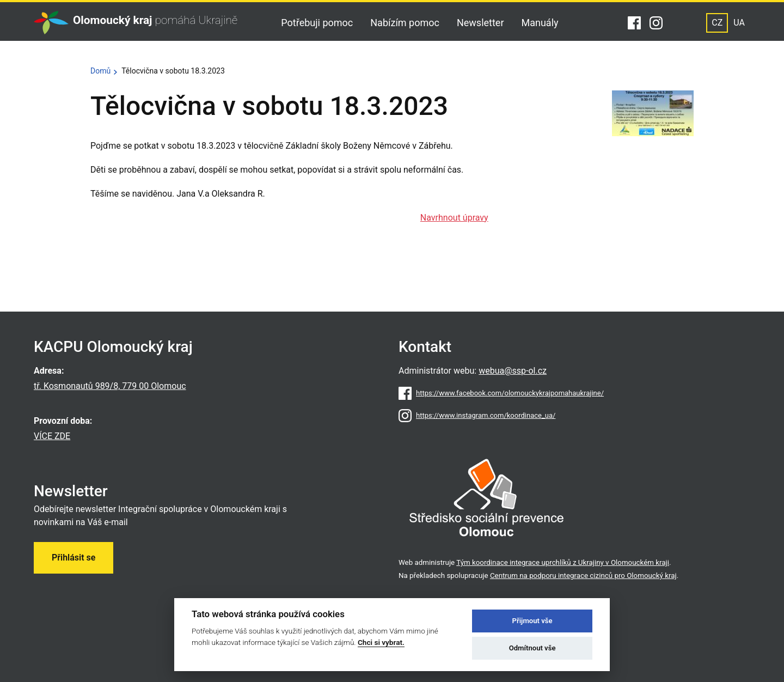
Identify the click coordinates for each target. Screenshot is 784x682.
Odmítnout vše (532, 648)
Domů (100, 71)
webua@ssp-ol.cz (513, 371)
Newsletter (480, 23)
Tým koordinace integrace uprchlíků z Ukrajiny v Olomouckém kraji (563, 562)
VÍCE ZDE (52, 436)
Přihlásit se (73, 558)
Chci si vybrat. (381, 642)
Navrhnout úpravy (454, 218)
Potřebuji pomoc (317, 23)
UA (739, 23)
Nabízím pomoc (405, 23)
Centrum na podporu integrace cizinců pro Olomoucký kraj (583, 576)
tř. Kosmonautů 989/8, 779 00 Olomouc (110, 386)
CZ (717, 23)
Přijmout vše (532, 621)
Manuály (540, 23)
